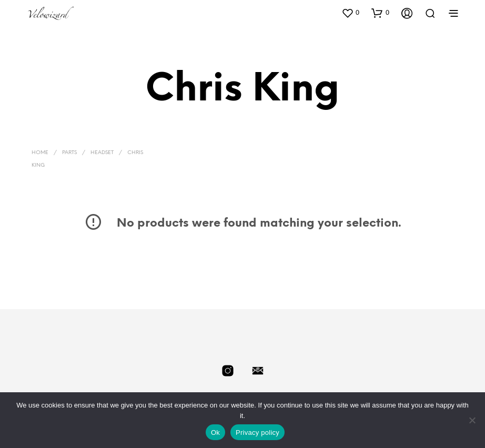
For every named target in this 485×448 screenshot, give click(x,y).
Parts (69, 153)
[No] (472, 420)
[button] (350, 13)
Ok (215, 432)
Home (40, 153)
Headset (102, 153)
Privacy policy (257, 432)
